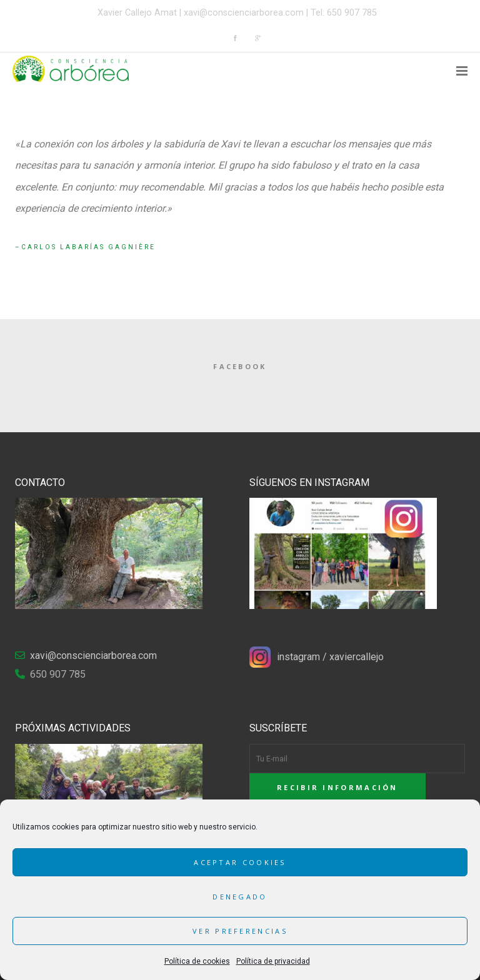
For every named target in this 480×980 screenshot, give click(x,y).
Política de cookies (197, 961)
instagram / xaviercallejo (330, 657)
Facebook (240, 366)
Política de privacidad (273, 961)
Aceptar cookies (240, 862)
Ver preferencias (240, 931)
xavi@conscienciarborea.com (244, 13)
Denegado (240, 897)
